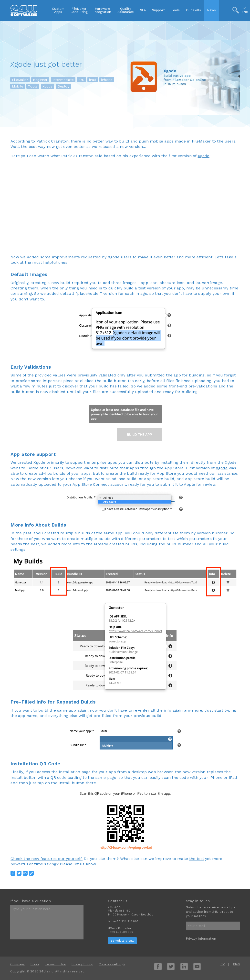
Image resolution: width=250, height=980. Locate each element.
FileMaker (20, 80)
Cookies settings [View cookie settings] (112, 964)
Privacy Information (201, 939)
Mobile (18, 86)
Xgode (48, 86)
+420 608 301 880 (120, 932)
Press (35, 964)
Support (158, 10)
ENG (245, 12)
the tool (197, 859)
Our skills (193, 10)
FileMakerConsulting (79, 10)
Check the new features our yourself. (47, 859)
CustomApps (58, 10)
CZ (244, 8)
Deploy (63, 86)
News (212, 10)
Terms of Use (55, 964)
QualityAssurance (126, 10)
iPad (93, 80)
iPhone (107, 80)
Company (17, 964)
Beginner (40, 80)
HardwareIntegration (102, 10)
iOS (81, 80)
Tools (176, 10)
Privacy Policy (82, 964)
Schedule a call (122, 941)
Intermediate (63, 80)
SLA (143, 10)
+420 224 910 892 (126, 921)
